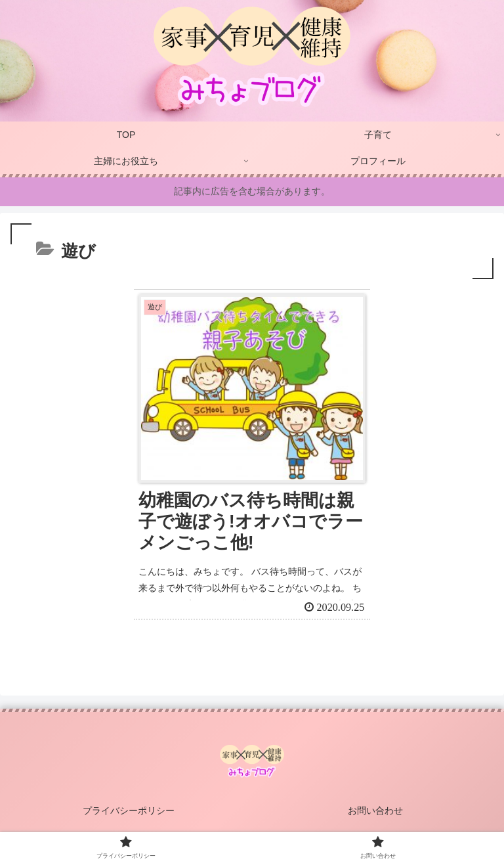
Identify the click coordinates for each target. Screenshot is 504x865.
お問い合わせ (375, 810)
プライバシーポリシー (129, 810)
